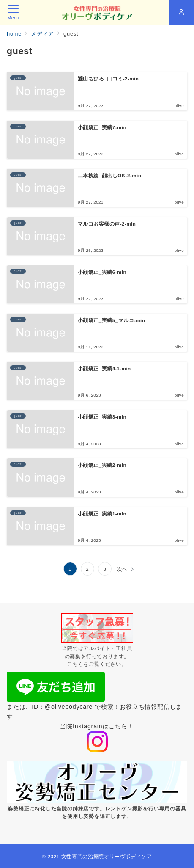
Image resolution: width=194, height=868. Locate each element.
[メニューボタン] (13, 13)
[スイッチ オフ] (181, 13)
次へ (123, 569)
